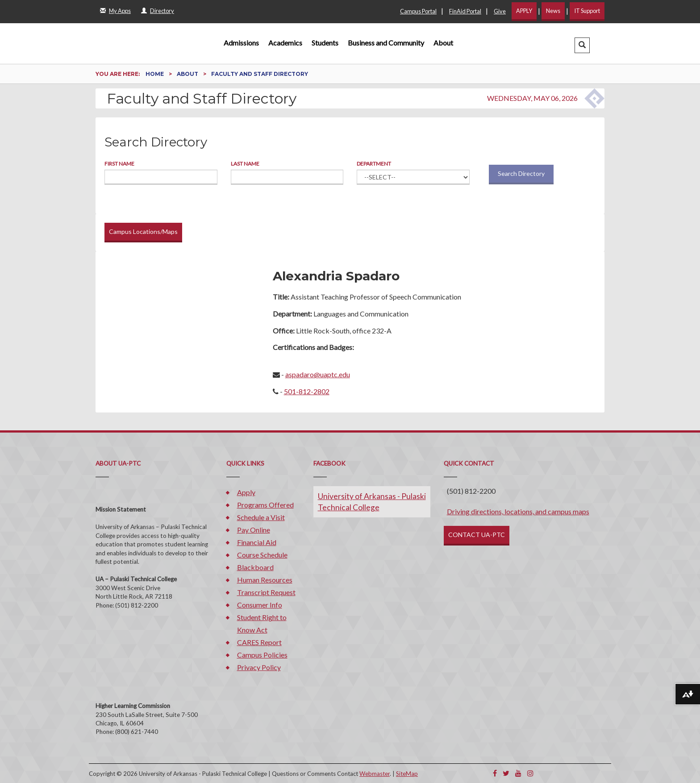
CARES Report (259, 642)
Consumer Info (260, 605)
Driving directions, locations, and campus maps (518, 511)
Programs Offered (265, 505)
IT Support (587, 11)
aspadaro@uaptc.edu (318, 374)
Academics (285, 43)
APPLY (524, 11)
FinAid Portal (465, 11)
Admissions (241, 43)
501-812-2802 (307, 391)
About (443, 43)
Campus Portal (418, 11)
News (553, 11)
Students (325, 43)
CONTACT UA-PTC (477, 535)
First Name (119, 164)
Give (500, 11)
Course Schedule (262, 555)
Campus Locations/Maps (143, 231)
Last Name (245, 164)
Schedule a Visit (261, 517)
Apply (246, 492)
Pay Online (254, 530)
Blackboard (255, 567)
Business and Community (386, 43)
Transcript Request (266, 592)
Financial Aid (257, 542)
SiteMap (407, 774)
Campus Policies (262, 655)
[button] (582, 45)
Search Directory (521, 173)
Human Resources (265, 580)
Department (374, 164)
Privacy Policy (259, 667)
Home (155, 74)
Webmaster (375, 774)
